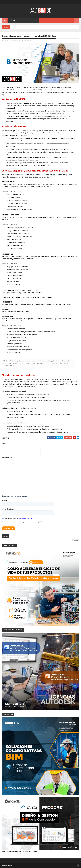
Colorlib (10, 865)
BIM (25, 40)
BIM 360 (29, 40)
